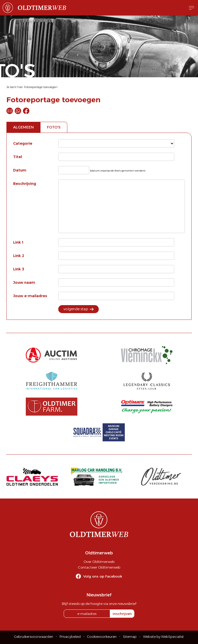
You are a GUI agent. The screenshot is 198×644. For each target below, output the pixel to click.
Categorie (23, 143)
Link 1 (18, 242)
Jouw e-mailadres (30, 296)
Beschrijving (25, 184)
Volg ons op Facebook (103, 576)
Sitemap (130, 637)
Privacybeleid (70, 637)
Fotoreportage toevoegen (41, 87)
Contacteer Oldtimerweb (99, 567)
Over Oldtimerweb (99, 562)
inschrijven (122, 614)
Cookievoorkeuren (102, 637)
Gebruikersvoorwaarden (34, 637)
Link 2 (19, 256)
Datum (20, 170)
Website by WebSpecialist (163, 637)
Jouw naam (24, 282)
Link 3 (19, 269)
